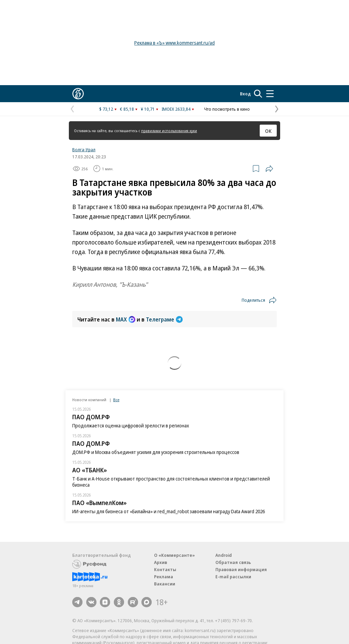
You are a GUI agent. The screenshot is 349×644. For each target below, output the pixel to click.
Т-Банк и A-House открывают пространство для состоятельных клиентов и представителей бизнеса (171, 482)
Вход (245, 94)
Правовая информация (241, 569)
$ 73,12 (106, 109)
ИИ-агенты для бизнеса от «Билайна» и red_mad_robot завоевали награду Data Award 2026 (169, 511)
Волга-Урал (84, 150)
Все (116, 400)
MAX (126, 319)
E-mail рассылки (233, 577)
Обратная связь (233, 562)
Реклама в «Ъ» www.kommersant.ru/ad (174, 43)
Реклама (164, 577)
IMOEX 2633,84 (176, 109)
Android (224, 555)
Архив (161, 562)
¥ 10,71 (148, 109)
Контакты (165, 569)
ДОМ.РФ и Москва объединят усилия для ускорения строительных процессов (156, 452)
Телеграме (164, 319)
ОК (268, 131)
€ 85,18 (127, 109)
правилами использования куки (169, 131)
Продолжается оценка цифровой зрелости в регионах (131, 426)
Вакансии (165, 584)
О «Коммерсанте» (174, 555)
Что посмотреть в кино (227, 109)
